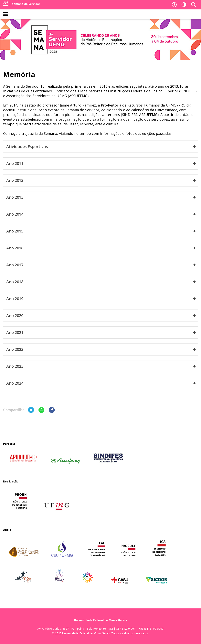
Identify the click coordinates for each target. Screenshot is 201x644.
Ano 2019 (101, 299)
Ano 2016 (101, 248)
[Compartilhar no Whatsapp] (41, 410)
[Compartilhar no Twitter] (31, 410)
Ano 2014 (101, 214)
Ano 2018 (101, 282)
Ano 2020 (101, 316)
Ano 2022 (101, 349)
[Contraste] (184, 5)
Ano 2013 (101, 197)
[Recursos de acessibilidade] (174, 5)
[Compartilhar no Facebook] (52, 410)
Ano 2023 (101, 366)
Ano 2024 (101, 383)
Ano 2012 (101, 180)
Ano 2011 (101, 164)
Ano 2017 (101, 265)
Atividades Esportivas (101, 147)
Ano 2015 (101, 231)
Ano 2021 (101, 333)
